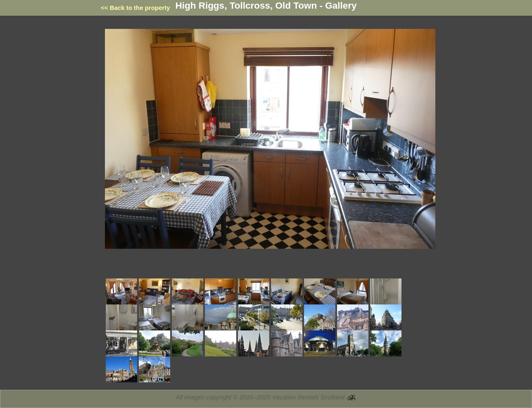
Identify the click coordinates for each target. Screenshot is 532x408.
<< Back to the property (135, 8)
